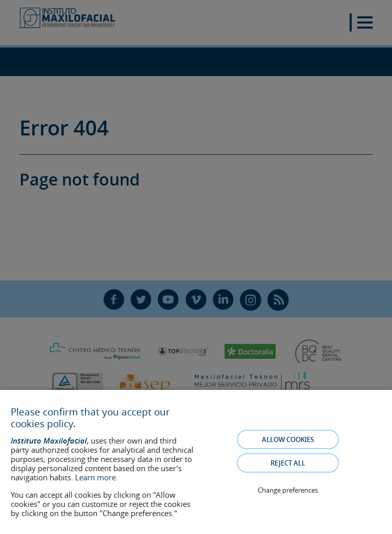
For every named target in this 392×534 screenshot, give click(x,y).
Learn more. (96, 477)
